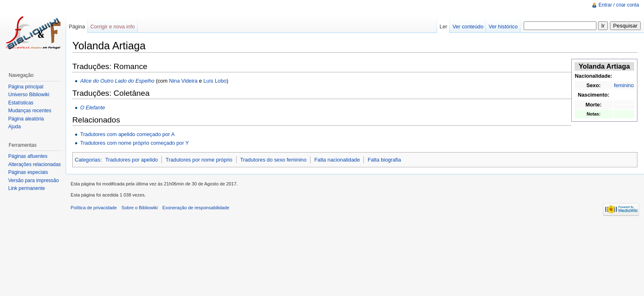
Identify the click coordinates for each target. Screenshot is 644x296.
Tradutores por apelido (131, 160)
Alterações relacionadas (34, 164)
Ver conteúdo (468, 27)
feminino (624, 85)
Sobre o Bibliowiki (140, 208)
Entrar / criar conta (619, 5)
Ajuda (15, 127)
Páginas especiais (28, 172)
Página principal (26, 87)
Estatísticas (21, 103)
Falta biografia (384, 160)
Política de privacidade (94, 208)
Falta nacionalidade (337, 160)
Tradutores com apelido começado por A (127, 134)
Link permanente (26, 188)
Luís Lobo (215, 81)
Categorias (87, 160)
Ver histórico (503, 27)
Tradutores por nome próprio (199, 160)
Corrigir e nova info (113, 27)
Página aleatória (26, 119)
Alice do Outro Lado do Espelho (117, 81)
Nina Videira (183, 81)
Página (77, 27)
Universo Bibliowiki (29, 95)
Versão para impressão (33, 180)
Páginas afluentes (28, 156)
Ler (443, 27)
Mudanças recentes (30, 111)
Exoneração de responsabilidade (196, 208)
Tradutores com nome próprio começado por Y (135, 143)
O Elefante (92, 108)
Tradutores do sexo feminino (274, 160)
